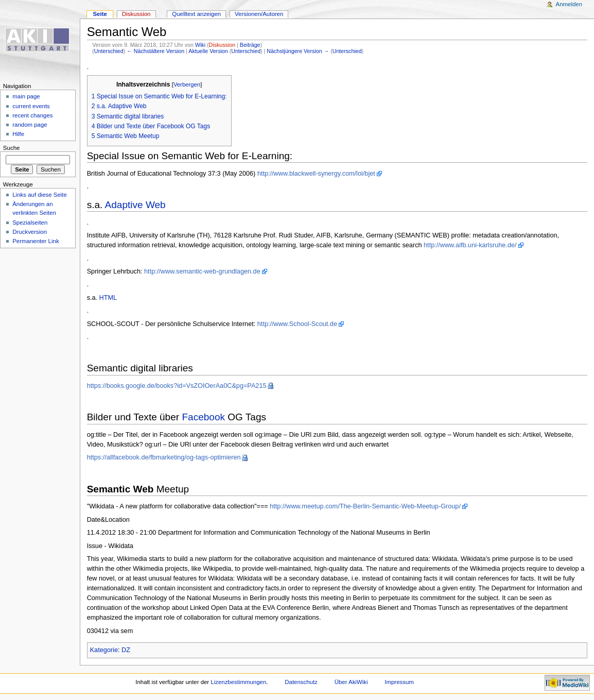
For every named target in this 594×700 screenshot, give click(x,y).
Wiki (200, 45)
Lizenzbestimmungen (238, 682)
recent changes (32, 115)
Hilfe (18, 134)
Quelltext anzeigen (196, 14)
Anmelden (569, 4)
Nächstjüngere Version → (298, 51)
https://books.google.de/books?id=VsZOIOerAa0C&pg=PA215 (177, 386)
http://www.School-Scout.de (297, 324)
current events (31, 106)
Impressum (399, 682)
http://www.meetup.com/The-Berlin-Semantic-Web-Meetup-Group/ (365, 506)
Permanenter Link (36, 241)
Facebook (203, 417)
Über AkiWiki (351, 682)
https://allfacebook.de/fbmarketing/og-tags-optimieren (164, 457)
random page (30, 125)
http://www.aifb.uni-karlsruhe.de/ (470, 245)
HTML (108, 298)
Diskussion (222, 45)
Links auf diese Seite (40, 195)
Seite (100, 14)
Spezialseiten (30, 223)
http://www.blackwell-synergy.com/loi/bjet (316, 174)
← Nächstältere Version (155, 51)
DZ (126, 650)
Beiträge (250, 45)
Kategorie (104, 650)
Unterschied (109, 51)
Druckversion (30, 232)
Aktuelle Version (208, 51)
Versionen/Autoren (259, 14)
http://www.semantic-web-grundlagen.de (202, 271)
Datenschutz (301, 682)
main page (26, 96)
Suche (12, 148)
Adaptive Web (135, 205)
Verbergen (187, 84)
